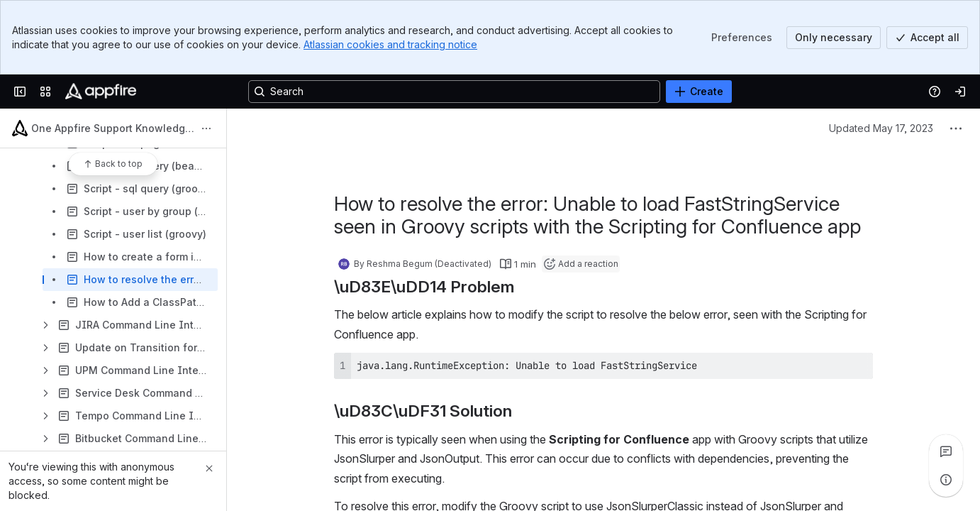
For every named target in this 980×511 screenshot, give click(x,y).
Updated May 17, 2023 (881, 128)
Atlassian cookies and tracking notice (390, 44)
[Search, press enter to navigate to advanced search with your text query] (454, 92)
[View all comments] (946, 451)
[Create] (699, 92)
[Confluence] (101, 92)
